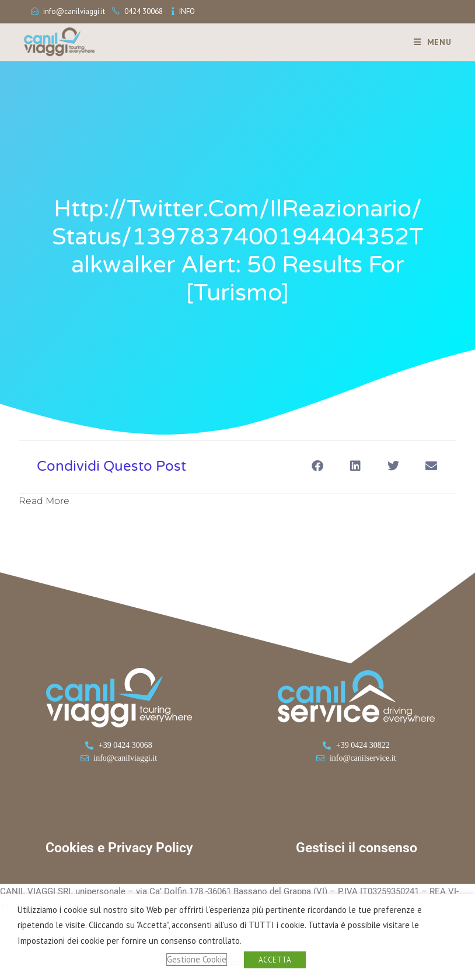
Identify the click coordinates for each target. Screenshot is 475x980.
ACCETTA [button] (275, 960)
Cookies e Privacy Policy (119, 848)
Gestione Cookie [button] (197, 959)
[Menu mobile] (428, 42)
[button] (317, 466)
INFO (187, 11)
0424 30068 (144, 11)
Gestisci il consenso (357, 848)
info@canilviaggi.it (74, 11)
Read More (44, 501)
